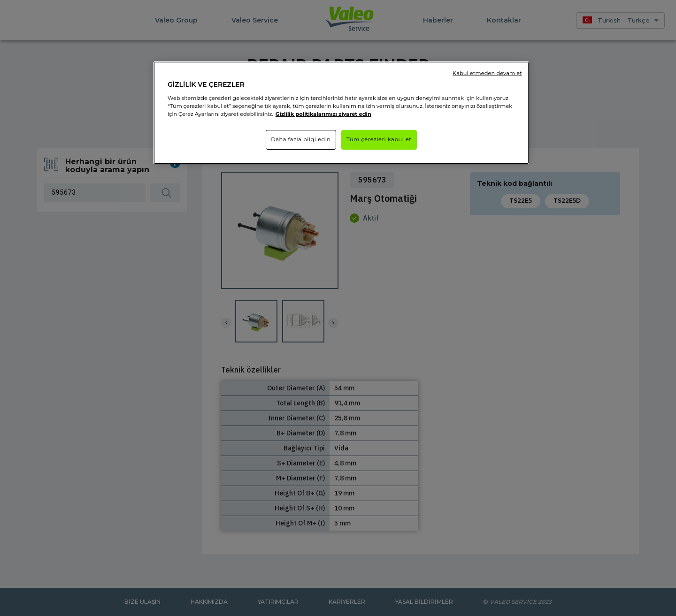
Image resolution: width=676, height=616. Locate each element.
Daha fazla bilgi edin (301, 139)
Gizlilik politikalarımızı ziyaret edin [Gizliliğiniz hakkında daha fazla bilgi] (323, 114)
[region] (341, 113)
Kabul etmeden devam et (487, 73)
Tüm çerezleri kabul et (379, 139)
